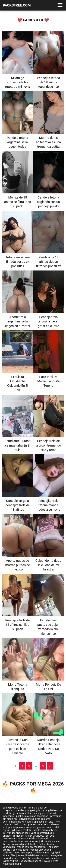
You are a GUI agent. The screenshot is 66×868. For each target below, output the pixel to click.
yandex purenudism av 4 (21, 827)
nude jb (26, 858)
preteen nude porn (38, 824)
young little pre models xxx (32, 847)
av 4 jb (32, 808)
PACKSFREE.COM (17, 5)
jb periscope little (22, 813)
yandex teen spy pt (31, 861)
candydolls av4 (41, 858)
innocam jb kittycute (20, 822)
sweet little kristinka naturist (33, 855)
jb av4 (47, 861)
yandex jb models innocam (24, 841)
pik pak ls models (22, 830)
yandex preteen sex (18, 833)
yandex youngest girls (28, 810)
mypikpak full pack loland (21, 844)
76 (43, 766)
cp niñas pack (20, 850)
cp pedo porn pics (44, 822)
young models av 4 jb (14, 808)
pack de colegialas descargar (32, 816)
